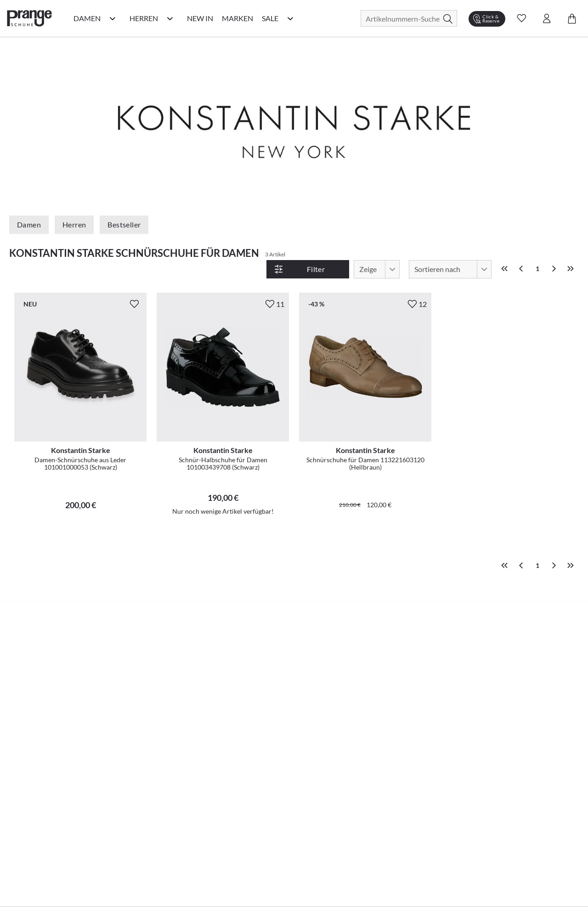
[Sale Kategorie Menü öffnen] (290, 18)
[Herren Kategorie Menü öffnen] (170, 18)
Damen (29, 224)
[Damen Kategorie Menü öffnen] (113, 18)
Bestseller (124, 224)
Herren (74, 224)
